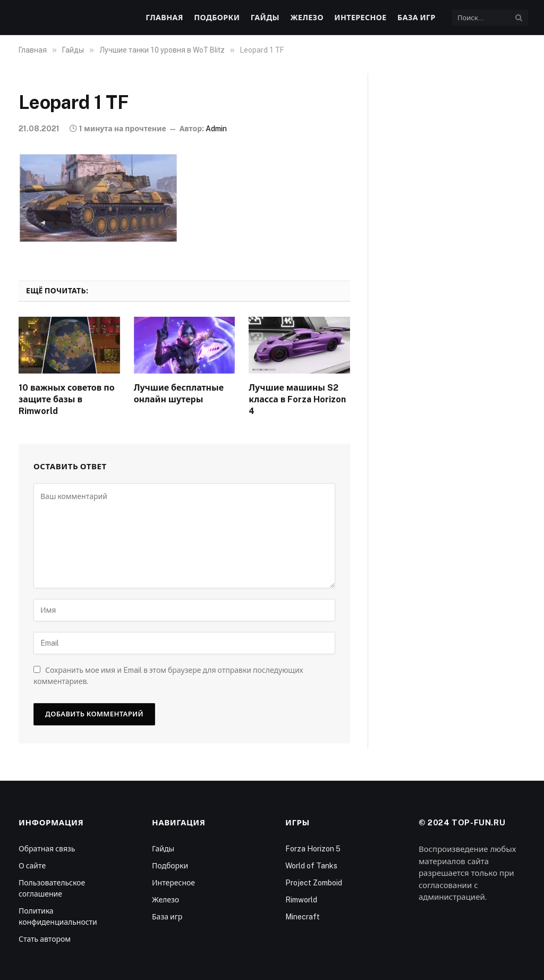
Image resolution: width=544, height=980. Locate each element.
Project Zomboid (314, 883)
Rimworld (301, 900)
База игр (416, 18)
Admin (216, 129)
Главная (164, 18)
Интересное (360, 18)
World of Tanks (311, 866)
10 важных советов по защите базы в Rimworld (67, 399)
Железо (307, 18)
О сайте (32, 866)
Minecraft (303, 917)
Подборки (217, 18)
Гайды (265, 18)
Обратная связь (47, 849)
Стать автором (45, 939)
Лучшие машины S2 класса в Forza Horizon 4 (297, 399)
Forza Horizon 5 (313, 849)
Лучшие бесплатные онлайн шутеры (179, 394)
